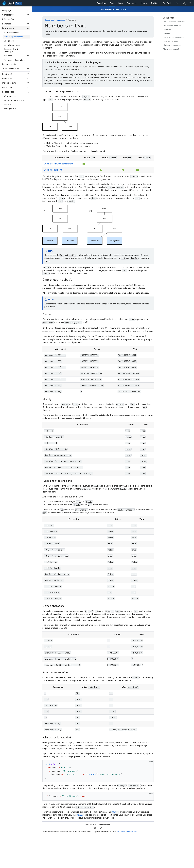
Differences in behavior (172, 26)
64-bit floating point (53, 170)
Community (132, 3)
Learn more (120, 9)
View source (121, 832)
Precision (168, 30)
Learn (144, 3)
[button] (16, 10)
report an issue (132, 832)
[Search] (178, 3)
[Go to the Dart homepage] (8, 3)
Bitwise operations (171, 41)
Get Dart (167, 3)
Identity (167, 33)
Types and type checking (174, 37)
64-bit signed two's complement (58, 164)
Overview (101, 3)
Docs (19, 3)
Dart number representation (174, 22)
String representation (173, 45)
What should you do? (171, 49)
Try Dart (155, 3)
